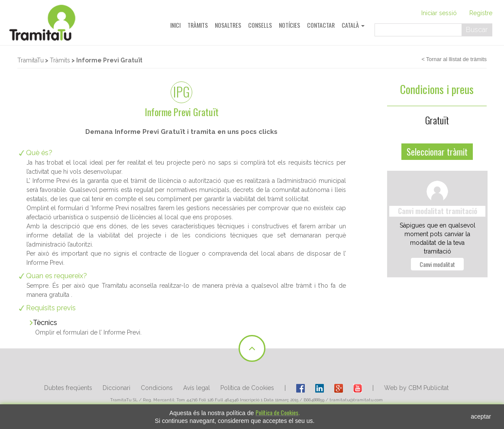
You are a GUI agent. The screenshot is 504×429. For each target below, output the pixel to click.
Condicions (157, 388)
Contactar (321, 25)
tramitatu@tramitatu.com (356, 400)
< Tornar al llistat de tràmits (454, 59)
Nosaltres (228, 25)
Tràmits (198, 25)
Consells (260, 25)
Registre (481, 13)
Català (353, 25)
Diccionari (116, 388)
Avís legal (197, 388)
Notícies (289, 25)
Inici (175, 25)
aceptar (481, 416)
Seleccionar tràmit (437, 152)
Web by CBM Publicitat (416, 388)
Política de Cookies (247, 388)
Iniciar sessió (439, 13)
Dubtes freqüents (68, 388)
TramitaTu (31, 60)
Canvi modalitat (437, 264)
